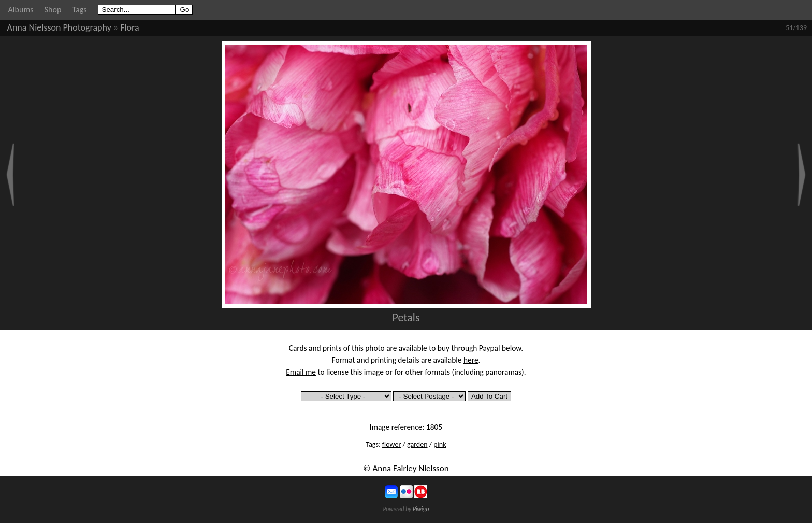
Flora (129, 27)
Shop (53, 10)
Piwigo (421, 509)
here (471, 360)
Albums (21, 10)
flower (392, 444)
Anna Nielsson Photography (59, 27)
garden (417, 444)
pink (440, 444)
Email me (301, 372)
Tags (79, 10)
